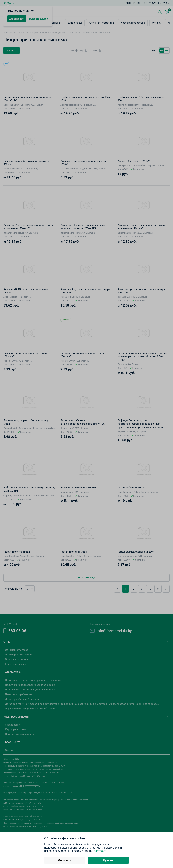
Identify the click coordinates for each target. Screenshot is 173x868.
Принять (108, 860)
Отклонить (65, 860)
